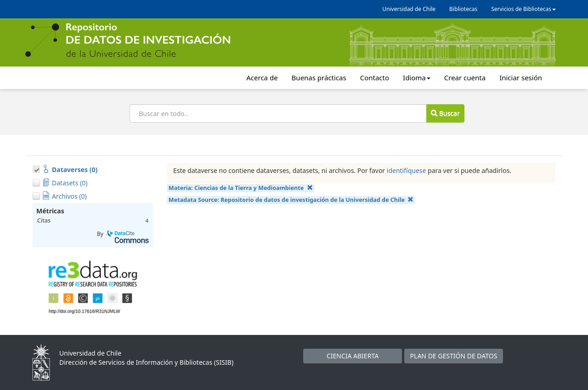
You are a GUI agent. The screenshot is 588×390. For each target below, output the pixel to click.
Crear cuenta (465, 78)
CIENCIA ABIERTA (353, 356)
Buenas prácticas (319, 78)
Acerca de (262, 78)
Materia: (241, 188)
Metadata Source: (291, 200)
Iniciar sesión (521, 78)
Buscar (445, 113)
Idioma (417, 78)
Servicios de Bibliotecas (523, 9)
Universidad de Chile (409, 9)
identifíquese (407, 170)
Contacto (375, 78)
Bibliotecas (463, 9)
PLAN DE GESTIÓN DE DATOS (454, 356)
